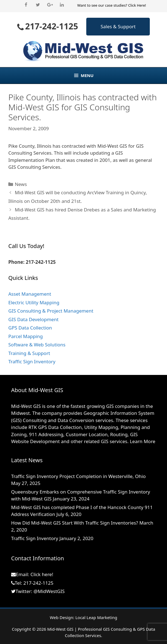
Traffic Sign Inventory (32, 361)
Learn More (143, 441)
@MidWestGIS (49, 591)
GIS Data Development (33, 319)
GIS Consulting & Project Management (51, 311)
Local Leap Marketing (96, 617)
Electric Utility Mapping (34, 302)
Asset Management (30, 294)
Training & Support (29, 353)
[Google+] (50, 5)
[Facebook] (26, 5)
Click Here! (137, 5)
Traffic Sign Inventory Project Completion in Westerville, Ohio (78, 476)
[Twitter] (38, 5)
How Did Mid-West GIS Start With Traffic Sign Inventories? (75, 523)
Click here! (42, 574)
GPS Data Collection (30, 328)
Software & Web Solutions (37, 345)
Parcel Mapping (26, 336)
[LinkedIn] (62, 5)
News (21, 184)
